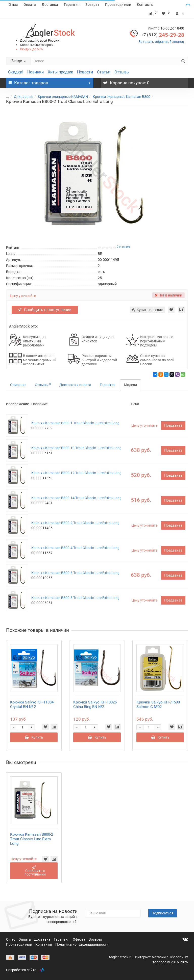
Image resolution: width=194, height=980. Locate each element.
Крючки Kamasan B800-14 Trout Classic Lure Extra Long (76, 498)
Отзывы (122, 72)
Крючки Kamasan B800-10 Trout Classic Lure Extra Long (76, 448)
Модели (130, 385)
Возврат (92, 5)
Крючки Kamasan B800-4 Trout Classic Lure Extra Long (75, 548)
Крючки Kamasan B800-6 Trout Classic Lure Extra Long (75, 573)
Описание (18, 385)
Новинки (35, 72)
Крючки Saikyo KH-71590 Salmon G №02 (158, 704)
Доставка (50, 5)
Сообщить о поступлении (45, 310)
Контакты (145, 5)
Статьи (104, 72)
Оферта (79, 939)
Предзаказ (173, 425)
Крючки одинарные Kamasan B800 (122, 97)
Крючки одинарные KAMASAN (63, 97)
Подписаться (163, 913)
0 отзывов (123, 247)
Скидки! (16, 72)
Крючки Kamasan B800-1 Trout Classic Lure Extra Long (75, 423)
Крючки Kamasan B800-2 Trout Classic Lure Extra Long (75, 523)
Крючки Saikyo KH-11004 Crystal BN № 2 (32, 704)
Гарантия (72, 5)
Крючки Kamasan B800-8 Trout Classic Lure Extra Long (75, 598)
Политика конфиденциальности (82, 944)
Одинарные (23, 97)
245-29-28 (163, 35)
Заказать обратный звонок (161, 42)
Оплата (30, 5)
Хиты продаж (60, 72)
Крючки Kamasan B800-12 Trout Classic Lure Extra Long (76, 473)
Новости (85, 72)
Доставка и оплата (75, 385)
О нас (13, 5)
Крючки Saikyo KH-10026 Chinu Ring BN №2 (95, 704)
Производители (118, 5)
